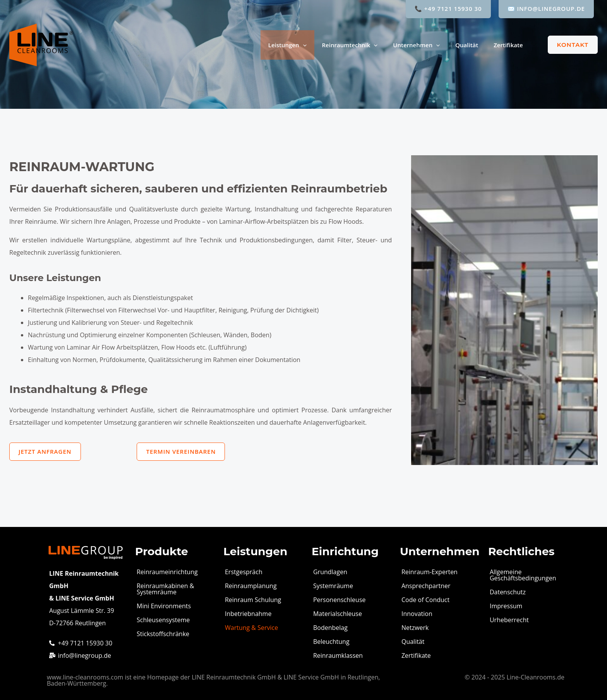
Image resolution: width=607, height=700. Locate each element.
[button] (568, 45)
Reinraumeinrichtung (167, 572)
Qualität (467, 45)
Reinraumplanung (251, 586)
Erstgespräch (244, 572)
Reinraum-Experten (430, 572)
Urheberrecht (509, 620)
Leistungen (287, 45)
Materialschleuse (338, 614)
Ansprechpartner (426, 586)
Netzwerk (415, 628)
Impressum (506, 606)
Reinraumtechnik (350, 45)
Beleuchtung (331, 642)
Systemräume (333, 586)
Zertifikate (508, 45)
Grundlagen (330, 572)
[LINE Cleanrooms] (41, 44)
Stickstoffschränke (163, 634)
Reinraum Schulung (253, 600)
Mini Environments (164, 606)
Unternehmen (416, 45)
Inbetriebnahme (248, 614)
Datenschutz (508, 592)
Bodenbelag (330, 628)
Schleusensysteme (163, 620)
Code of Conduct (425, 600)
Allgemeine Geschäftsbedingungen (523, 575)
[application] (303, 45)
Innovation (417, 614)
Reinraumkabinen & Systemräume (165, 589)
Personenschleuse (340, 600)
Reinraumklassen (338, 655)
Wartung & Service (251, 628)
